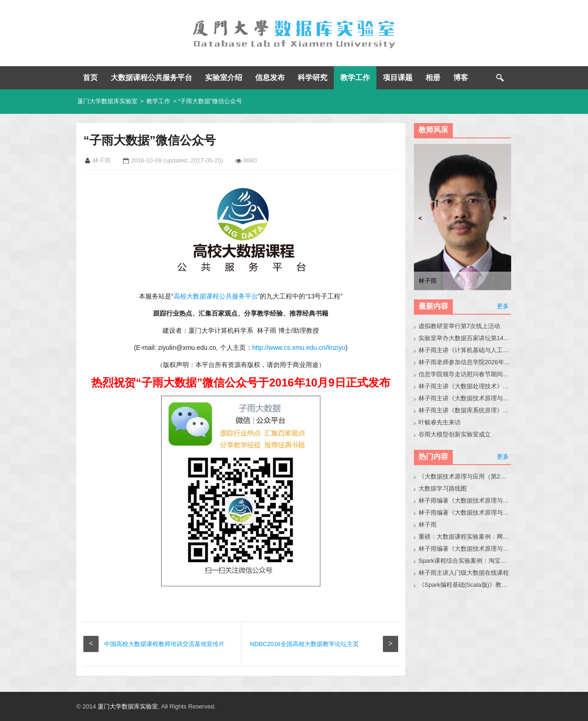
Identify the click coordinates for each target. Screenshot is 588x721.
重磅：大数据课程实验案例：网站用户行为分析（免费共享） (465, 537)
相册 (433, 78)
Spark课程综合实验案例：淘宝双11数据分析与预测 (465, 561)
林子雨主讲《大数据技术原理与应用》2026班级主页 (465, 398)
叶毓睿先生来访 (440, 422)
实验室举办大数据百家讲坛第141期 (465, 338)
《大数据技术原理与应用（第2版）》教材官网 (465, 476)
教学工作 (355, 78)
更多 (503, 306)
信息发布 (270, 78)
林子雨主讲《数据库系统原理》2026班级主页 (465, 410)
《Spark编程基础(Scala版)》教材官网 (465, 585)
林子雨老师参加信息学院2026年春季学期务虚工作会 (465, 362)
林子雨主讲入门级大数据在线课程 (464, 573)
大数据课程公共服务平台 (151, 78)
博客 (461, 78)
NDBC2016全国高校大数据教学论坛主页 (304, 644)
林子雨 (428, 525)
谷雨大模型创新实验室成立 (455, 434)
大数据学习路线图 (443, 488)
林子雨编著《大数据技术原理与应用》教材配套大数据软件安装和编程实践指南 (465, 513)
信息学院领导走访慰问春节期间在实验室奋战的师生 (465, 374)
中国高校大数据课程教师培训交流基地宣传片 (164, 644)
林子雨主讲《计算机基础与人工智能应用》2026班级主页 (465, 350)
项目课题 (398, 78)
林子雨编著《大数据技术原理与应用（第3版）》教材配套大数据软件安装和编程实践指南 (465, 549)
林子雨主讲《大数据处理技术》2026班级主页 (465, 386)
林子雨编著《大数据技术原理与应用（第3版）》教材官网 (465, 500)
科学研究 (313, 78)
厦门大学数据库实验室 (107, 101)
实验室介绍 (224, 78)
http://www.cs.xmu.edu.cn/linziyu (299, 348)
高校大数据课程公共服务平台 (216, 296)
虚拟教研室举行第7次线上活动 (459, 326)
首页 (90, 78)
